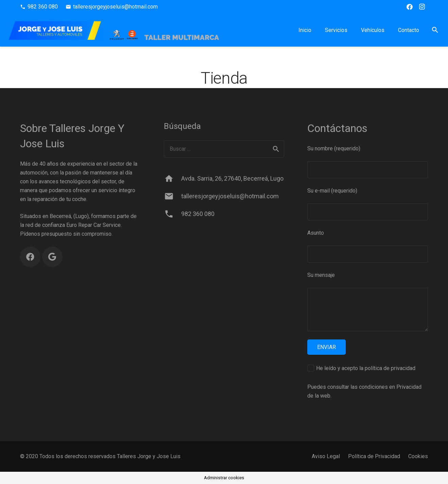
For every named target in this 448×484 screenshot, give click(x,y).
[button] (435, 30)
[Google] (52, 257)
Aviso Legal (326, 456)
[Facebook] (410, 7)
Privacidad (409, 387)
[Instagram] (422, 7)
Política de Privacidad (374, 456)
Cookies (418, 456)
